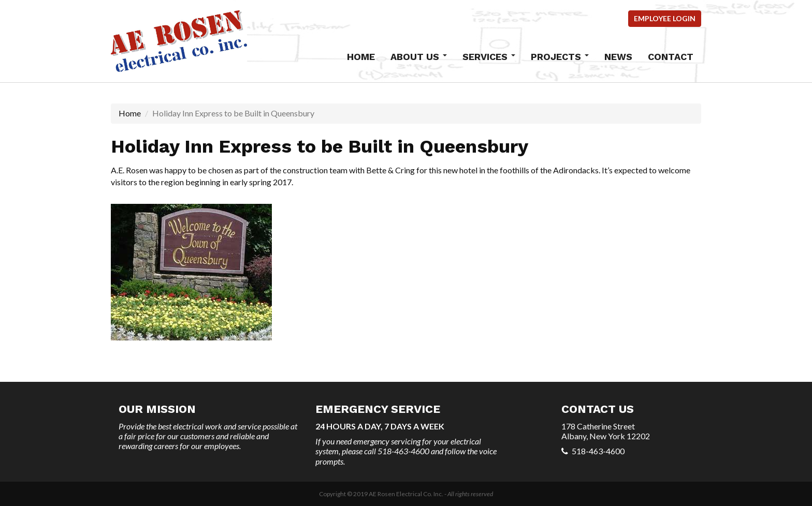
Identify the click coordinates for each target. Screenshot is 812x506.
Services (489, 57)
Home (361, 57)
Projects (560, 57)
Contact (671, 57)
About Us (419, 57)
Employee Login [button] (665, 18)
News (618, 57)
